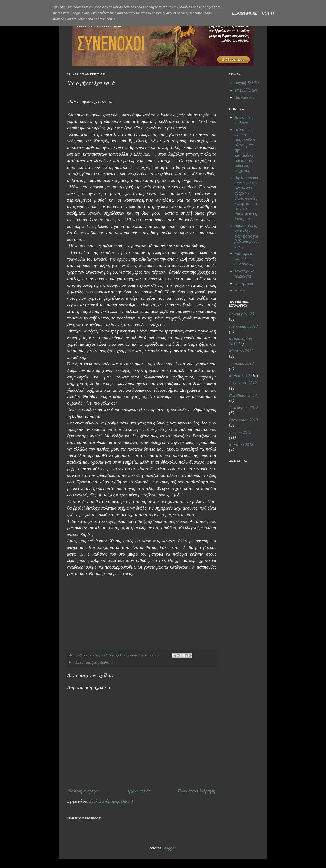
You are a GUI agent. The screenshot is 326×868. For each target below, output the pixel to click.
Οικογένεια (244, 283)
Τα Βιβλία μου (246, 90)
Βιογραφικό (244, 97)
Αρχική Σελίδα (247, 83)
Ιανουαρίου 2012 (243, 326)
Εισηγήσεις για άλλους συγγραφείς (244, 259)
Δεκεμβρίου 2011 (243, 314)
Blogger (169, 848)
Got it (268, 13)
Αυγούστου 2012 (243, 383)
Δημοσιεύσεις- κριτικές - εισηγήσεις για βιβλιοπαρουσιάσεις (247, 236)
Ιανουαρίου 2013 (243, 420)
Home (239, 291)
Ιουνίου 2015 (240, 432)
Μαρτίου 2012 (241, 351)
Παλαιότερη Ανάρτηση (196, 791)
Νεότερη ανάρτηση (84, 791)
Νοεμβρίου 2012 (243, 395)
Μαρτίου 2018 (241, 445)
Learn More (245, 13)
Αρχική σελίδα (138, 791)
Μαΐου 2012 (239, 376)
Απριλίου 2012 (241, 363)
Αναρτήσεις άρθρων (97, 663)
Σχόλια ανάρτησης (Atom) (111, 801)
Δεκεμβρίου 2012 (244, 408)
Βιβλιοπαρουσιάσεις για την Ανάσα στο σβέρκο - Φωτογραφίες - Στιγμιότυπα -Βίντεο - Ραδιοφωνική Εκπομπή (246, 198)
